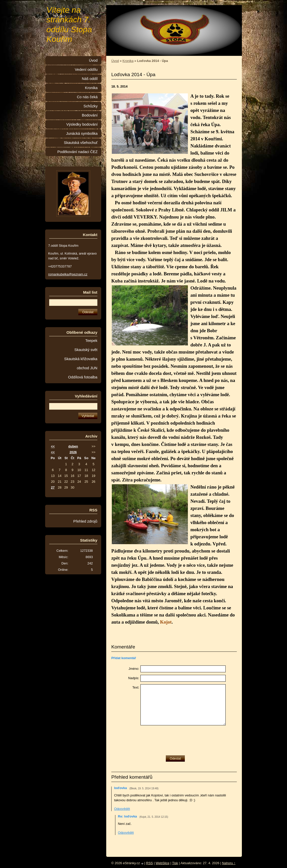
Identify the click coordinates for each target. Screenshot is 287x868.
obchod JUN (87, 368)
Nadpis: (134, 678)
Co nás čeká (87, 97)
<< (53, 446)
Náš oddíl (90, 79)
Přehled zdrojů (85, 521)
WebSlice (163, 863)
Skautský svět (86, 350)
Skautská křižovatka (81, 359)
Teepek (91, 341)
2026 (73, 452)
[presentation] (179, 739)
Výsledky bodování (82, 124)
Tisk (175, 863)
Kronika (128, 61)
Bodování (90, 115)
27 (53, 487)
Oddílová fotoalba (83, 377)
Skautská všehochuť (81, 143)
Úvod (115, 61)
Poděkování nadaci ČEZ (77, 152)
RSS (149, 863)
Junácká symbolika (82, 133)
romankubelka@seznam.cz (68, 274)
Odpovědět (122, 809)
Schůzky (91, 106)
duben (73, 446)
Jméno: (134, 669)
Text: (136, 687)
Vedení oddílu (86, 70)
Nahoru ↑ (229, 863)
